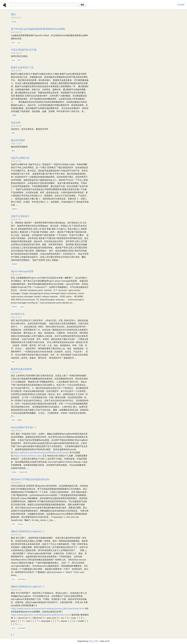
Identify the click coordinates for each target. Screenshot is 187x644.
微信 (13, 151)
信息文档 (16, 123)
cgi (19, 43)
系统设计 (15, 264)
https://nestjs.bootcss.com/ (28, 456)
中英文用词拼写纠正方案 (24, 50)
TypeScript (23, 472)
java (13, 60)
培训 (13, 420)
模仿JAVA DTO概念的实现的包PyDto (30, 479)
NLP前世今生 (18, 314)
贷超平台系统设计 (20, 216)
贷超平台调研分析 (20, 158)
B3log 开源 (93, 641)
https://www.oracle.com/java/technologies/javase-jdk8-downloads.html (48, 609)
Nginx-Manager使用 (22, 271)
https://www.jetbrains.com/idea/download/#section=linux (41, 615)
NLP (19, 60)
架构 (13, 133)
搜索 (82, 5)
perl (13, 43)
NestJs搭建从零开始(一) (24, 427)
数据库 (20, 420)
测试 (13, 14)
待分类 (14, 22)
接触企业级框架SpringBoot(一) (28, 586)
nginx (22, 307)
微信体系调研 (18, 140)
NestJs (14, 472)
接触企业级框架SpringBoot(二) (28, 531)
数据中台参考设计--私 (22, 67)
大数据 (14, 115)
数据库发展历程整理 (21, 369)
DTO (13, 524)
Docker (14, 307)
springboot (22, 579)
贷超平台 (15, 209)
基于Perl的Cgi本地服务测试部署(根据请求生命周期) (38, 29)
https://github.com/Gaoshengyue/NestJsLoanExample (41, 453)
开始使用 (181, 5)
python (21, 524)
